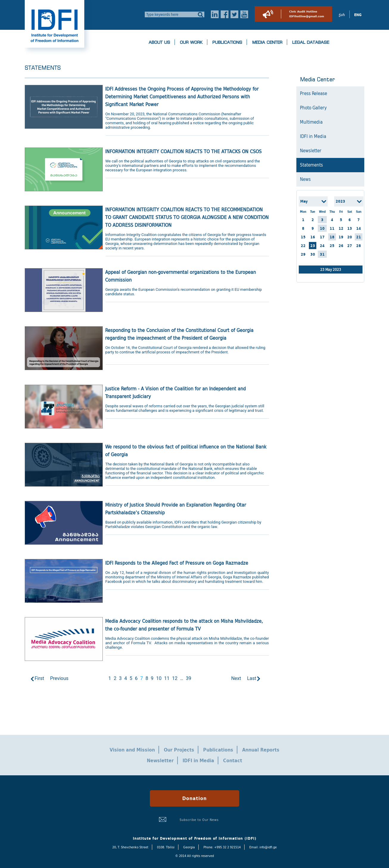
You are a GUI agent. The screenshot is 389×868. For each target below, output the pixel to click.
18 (332, 237)
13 (350, 228)
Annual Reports (261, 750)
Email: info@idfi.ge (263, 847)
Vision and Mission (132, 750)
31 (322, 254)
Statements (311, 165)
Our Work (191, 42)
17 (322, 237)
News (305, 179)
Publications (227, 42)
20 (350, 237)
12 (175, 678)
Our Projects (179, 750)
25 (332, 246)
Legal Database (311, 42)
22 (303, 246)
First (39, 678)
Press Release (313, 94)
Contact (233, 760)
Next (236, 678)
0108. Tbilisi (166, 847)
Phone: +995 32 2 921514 (222, 847)
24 (322, 246)
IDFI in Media (313, 136)
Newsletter (311, 151)
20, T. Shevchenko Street (130, 847)
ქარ (342, 15)
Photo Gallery (313, 108)
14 (359, 228)
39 (189, 678)
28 (359, 246)
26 (341, 246)
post (127, 581)
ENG (358, 15)
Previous (59, 678)
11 (167, 678)
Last (252, 678)
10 (159, 678)
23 (313, 246)
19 (341, 237)
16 (313, 237)
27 (350, 246)
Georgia (189, 847)
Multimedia (311, 122)
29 (303, 254)
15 (303, 237)
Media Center (267, 42)
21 (359, 237)
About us (159, 42)
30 (313, 254)
